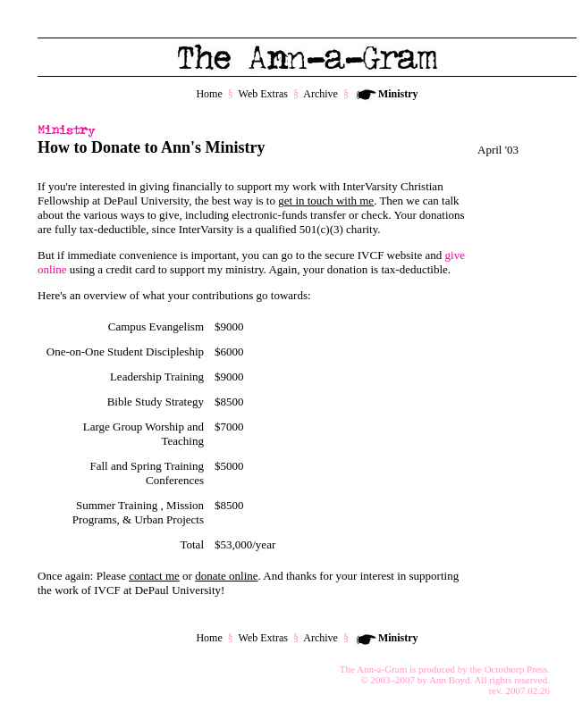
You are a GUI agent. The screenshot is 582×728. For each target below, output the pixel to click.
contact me (154, 576)
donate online (226, 576)
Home (209, 94)
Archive (321, 94)
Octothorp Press (516, 669)
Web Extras (263, 94)
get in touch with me (326, 201)
